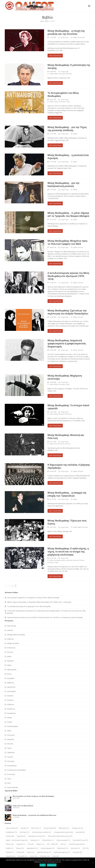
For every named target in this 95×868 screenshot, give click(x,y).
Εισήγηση (10, 700)
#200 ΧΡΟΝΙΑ (12, 626)
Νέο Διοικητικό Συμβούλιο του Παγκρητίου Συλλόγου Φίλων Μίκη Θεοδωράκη (33, 598)
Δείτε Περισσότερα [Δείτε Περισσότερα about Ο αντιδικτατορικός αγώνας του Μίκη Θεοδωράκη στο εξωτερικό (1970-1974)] (55, 301)
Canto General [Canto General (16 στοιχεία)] (12, 828)
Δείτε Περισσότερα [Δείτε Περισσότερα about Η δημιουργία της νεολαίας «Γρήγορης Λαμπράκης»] (55, 483)
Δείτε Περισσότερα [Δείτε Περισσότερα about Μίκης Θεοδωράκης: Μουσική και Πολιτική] (55, 455)
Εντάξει (43, 865)
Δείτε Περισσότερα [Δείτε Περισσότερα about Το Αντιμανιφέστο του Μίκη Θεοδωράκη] (55, 118)
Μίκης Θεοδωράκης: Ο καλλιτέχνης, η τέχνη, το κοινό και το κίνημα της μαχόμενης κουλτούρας (68, 552)
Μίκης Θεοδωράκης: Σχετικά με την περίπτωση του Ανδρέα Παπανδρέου (68, 312)
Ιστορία (10, 722)
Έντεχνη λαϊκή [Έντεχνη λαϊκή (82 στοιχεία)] (50, 828)
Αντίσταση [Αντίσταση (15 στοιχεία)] (24, 832)
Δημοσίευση (11, 687)
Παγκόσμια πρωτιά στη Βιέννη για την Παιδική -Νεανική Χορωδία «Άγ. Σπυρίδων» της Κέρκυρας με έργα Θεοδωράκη (45, 617)
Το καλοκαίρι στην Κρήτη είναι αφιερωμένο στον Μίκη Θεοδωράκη (29, 606)
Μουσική (69, 74)
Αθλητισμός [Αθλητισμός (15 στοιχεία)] (64, 828)
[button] (89, 6)
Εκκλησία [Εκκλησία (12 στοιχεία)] (35, 840)
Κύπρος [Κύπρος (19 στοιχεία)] (20, 848)
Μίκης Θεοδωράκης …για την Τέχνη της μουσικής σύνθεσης (67, 129)
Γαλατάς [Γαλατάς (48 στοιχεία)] (10, 836)
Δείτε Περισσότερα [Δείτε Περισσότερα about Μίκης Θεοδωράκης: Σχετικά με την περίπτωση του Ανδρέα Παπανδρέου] (55, 331)
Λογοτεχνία (62, 74)
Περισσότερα (52, 865)
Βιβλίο (47, 21)
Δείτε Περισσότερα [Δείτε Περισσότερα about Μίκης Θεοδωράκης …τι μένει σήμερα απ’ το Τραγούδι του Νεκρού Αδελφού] (55, 231)
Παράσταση (11, 752)
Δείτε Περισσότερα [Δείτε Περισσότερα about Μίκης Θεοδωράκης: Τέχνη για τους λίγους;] (55, 536)
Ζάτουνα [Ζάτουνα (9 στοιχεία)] (10, 844)
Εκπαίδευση (11, 709)
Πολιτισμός (62, 102)
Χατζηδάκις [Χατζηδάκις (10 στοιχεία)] (45, 856)
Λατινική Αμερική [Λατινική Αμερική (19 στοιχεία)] (48, 848)
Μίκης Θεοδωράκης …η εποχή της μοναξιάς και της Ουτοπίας (66, 32)
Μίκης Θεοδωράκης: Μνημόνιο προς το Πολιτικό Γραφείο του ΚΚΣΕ (67, 242)
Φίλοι (9, 783)
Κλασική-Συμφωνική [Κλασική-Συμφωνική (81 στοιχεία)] (77, 844)
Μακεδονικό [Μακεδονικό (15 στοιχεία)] (63, 848)
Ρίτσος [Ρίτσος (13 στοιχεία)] (31, 852)
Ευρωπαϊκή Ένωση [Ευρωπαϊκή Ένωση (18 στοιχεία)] (80, 840)
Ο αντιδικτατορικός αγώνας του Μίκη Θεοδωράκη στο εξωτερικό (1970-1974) (68, 276)
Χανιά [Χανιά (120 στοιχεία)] (33, 856)
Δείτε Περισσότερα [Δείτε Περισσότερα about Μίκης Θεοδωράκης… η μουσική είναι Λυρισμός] (55, 173)
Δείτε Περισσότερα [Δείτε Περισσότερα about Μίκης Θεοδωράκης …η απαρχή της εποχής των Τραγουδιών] (55, 511)
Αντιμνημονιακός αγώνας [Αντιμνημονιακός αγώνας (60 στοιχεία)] (63, 832)
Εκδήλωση (11, 704)
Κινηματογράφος (13, 726)
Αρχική (42, 21)
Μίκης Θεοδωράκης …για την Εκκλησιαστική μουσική (63, 185)
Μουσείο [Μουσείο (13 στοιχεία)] (75, 848)
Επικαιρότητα (11, 713)
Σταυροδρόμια (12, 766)
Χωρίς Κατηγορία (13, 787)
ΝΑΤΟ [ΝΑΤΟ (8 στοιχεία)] (86, 848)
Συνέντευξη (81, 37)
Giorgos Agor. (65, 37)
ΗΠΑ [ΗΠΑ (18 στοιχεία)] (31, 844)
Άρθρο (52, 74)
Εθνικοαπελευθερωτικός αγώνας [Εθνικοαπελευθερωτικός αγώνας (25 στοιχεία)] (60, 836)
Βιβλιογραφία (12, 670)
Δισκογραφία (11, 691)
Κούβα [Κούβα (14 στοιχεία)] (9, 848)
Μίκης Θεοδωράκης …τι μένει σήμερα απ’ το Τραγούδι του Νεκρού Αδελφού (68, 214)
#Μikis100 (10, 639)
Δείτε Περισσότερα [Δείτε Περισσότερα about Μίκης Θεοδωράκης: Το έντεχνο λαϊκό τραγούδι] (55, 426)
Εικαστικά (10, 696)
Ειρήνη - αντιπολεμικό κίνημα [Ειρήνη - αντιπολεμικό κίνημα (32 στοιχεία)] (17, 840)
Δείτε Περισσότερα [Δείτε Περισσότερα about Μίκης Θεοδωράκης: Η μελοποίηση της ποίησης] (55, 83)
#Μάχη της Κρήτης (13, 643)
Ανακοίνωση (11, 648)
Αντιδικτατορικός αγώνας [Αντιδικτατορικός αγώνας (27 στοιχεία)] (42, 832)
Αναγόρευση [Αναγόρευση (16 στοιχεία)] (77, 828)
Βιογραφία (57, 560)
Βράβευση (11, 683)
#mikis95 (10, 630)
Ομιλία (56, 102)
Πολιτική (80, 247)
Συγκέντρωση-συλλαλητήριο (17, 770)
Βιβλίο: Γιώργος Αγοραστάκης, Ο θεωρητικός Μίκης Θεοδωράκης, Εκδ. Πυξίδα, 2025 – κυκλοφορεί (39, 602)
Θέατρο (10, 718)
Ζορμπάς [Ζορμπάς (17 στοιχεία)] (21, 844)
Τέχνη (68, 102)
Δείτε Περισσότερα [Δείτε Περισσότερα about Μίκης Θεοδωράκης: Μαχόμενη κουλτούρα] (55, 396)
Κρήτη (63, 560)
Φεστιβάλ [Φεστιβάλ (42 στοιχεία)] (23, 856)
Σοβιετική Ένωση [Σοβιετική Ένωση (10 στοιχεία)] (44, 852)
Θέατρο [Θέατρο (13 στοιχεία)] (40, 844)
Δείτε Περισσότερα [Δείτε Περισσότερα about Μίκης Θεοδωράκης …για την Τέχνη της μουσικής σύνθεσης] (55, 145)
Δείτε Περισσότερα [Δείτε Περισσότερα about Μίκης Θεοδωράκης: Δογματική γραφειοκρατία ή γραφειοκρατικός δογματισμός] (55, 366)
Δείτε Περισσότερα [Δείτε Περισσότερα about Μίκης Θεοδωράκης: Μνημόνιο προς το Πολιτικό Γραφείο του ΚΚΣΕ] (55, 263)
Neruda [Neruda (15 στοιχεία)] (25, 828)
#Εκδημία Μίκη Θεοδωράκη (16, 635)
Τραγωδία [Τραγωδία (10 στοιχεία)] (11, 856)
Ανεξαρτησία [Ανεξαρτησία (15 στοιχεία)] (11, 832)
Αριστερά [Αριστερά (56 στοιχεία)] (80, 832)
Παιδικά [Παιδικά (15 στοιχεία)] (10, 852)
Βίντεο (9, 674)
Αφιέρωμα (10, 661)
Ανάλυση (10, 652)
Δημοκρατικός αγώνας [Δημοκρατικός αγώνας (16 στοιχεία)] (37, 836)
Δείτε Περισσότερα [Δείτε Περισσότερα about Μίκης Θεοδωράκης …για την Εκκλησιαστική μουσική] (55, 203)
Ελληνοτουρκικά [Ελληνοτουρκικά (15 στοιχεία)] (63, 840)
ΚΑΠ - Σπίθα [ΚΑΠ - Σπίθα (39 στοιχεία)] (52, 844)
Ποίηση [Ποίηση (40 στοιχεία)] (20, 852)
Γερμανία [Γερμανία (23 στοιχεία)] (21, 836)
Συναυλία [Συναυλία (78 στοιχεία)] (77, 852)
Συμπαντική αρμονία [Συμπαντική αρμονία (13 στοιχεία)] (62, 852)
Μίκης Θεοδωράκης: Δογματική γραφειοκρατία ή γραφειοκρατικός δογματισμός (67, 343)
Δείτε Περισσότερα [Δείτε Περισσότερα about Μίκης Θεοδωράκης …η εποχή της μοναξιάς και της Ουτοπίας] (55, 55)
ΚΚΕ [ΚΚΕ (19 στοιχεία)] (63, 844)
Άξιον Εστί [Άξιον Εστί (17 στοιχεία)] (36, 828)
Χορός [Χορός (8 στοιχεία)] (56, 856)
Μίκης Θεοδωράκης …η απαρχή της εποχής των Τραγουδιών (67, 494)
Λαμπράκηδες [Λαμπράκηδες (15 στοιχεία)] (32, 848)
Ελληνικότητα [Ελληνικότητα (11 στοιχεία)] (48, 840)
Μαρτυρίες (11, 739)
